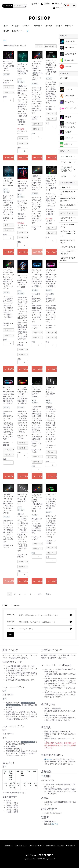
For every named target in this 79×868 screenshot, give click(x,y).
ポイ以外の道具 (67, 156)
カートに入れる (10, 158)
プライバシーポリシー (37, 846)
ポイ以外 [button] (15, 26)
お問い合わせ (70, 846)
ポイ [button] (5, 26)
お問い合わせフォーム (68, 193)
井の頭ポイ (49, 759)
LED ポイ (65, 117)
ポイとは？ (64, 78)
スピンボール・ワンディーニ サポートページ (68, 234)
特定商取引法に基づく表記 (55, 846)
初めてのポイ (67, 60)
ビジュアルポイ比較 (68, 247)
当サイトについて (21, 846)
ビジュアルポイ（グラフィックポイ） (68, 125)
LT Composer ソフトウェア (68, 242)
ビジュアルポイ (68, 54)
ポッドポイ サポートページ (68, 226)
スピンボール (67, 48)
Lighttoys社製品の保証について (68, 206)
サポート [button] (69, 26)
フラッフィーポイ (68, 110)
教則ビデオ (66, 144)
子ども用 (65, 132)
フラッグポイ (67, 102)
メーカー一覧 (66, 162)
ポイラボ (54, 824)
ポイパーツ (66, 138)
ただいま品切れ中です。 (38, 252)
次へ (40, 594)
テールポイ (66, 90)
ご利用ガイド (65, 187)
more (10, 634)
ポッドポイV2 (67, 42)
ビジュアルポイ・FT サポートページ (68, 219)
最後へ (48, 594)
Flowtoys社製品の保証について (68, 200)
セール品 (49, 26)
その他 (63, 176)
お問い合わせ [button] (17, 31)
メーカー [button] (26, 26)
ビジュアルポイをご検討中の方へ (68, 252)
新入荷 (6, 31)
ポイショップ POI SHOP (40, 855)
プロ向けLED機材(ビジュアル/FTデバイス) (67, 169)
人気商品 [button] (37, 26)
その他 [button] (58, 26)
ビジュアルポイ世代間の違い (68, 259)
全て (5, 40)
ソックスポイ (67, 96)
